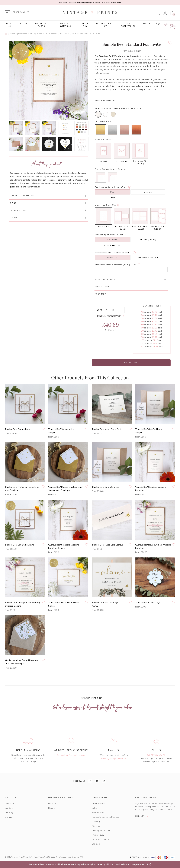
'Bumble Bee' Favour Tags (148, 602)
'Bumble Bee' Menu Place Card (106, 429)
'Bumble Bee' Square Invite (18, 429)
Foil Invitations (51, 34)
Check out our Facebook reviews (71, 755)
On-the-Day (85, 25)
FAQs (158, 24)
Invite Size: (100, 140)
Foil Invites (65, 34)
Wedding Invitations (65, 25)
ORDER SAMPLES (21, 12)
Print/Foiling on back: (105, 235)
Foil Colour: (100, 122)
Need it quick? (98, 813)
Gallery (23, 24)
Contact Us (10, 804)
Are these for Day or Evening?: (109, 187)
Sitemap (8, 817)
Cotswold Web (77, 857)
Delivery (52, 804)
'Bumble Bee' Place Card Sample (107, 545)
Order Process (98, 804)
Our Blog (9, 813)
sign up (142, 816)
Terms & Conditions (100, 839)
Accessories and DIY (105, 25)
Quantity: (102, 310)
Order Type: (100, 205)
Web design (64, 857)
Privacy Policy (98, 835)
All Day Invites (36, 34)
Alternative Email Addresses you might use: (116, 265)
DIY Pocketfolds (128, 25)
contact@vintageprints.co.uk (114, 759)
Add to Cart (131, 363)
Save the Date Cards (41, 25)
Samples (146, 24)
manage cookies (137, 864)
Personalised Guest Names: (108, 253)
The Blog (170, 26)
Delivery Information (101, 831)
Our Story (9, 808)
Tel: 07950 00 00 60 (156, 755)
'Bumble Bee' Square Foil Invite (20, 545)
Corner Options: (102, 169)
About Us (9, 25)
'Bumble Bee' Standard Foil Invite (86, 34)
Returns (52, 808)
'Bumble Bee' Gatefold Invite (105, 487)
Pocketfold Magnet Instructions (105, 817)
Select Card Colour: (104, 108)
